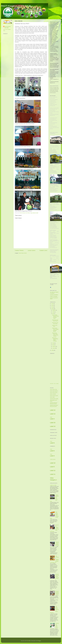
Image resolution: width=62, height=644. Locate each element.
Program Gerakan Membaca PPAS (57, 593)
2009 (53, 350)
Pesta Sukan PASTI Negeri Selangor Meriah (55, 330)
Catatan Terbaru (19, 250)
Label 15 (53, 423)
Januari (54, 348)
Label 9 (52, 467)
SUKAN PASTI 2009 (54, 399)
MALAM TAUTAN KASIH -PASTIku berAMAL (57, 577)
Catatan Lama (43, 250)
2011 (53, 307)
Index (51, 417)
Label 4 (52, 456)
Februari (54, 346)
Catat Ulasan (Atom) (23, 253)
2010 (53, 309)
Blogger (39, 641)
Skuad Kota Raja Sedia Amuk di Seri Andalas (55, 335)
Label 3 (52, 419)
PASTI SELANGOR (54, 391)
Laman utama (32, 250)
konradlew (29, 641)
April (53, 343)
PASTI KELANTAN (54, 393)
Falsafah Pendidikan (54, 295)
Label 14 (53, 410)
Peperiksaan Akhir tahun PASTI (57, 626)
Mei (53, 314)
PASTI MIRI (52, 397)
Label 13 (53, 414)
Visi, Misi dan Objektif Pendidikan (54, 293)
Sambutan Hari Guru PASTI (55, 320)
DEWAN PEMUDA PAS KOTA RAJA (54, 403)
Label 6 (52, 443)
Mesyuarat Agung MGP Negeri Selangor (55, 339)
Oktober (54, 310)
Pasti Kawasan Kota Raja (8, 27)
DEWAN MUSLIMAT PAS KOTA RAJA (54, 406)
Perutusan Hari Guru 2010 (55, 323)
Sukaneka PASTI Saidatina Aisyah (57, 544)
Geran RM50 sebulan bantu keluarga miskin (55, 317)
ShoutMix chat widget (54, 384)
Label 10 (53, 463)
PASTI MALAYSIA (54, 389)
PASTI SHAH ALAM (54, 396)
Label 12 (53, 471)
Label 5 (52, 451)
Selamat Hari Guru (55, 326)
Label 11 (53, 474)
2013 (53, 304)
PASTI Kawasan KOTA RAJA (16, 6)
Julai (53, 312)
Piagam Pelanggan (54, 296)
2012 (53, 305)
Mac (53, 345)
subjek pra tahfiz (53, 485)
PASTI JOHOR (53, 394)
